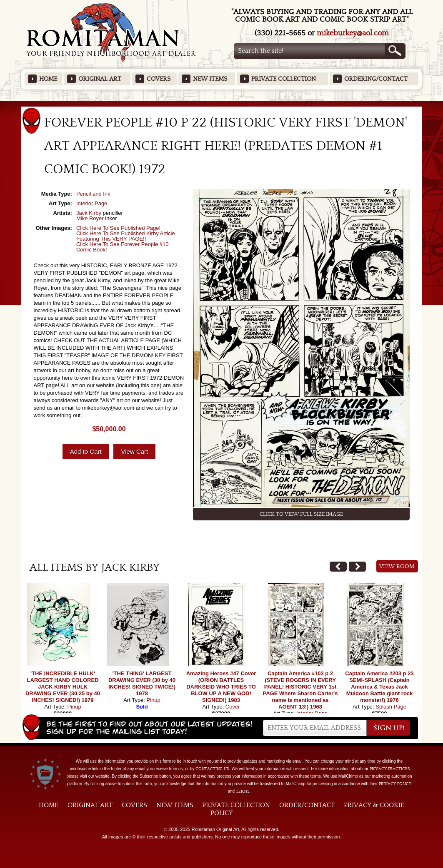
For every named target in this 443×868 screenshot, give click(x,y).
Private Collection (284, 79)
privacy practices (390, 769)
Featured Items (221, 103)
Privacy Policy (395, 784)
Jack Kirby (89, 213)
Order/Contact (307, 805)
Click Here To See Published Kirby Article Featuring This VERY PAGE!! (126, 236)
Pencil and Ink (93, 194)
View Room (397, 567)
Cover (233, 707)
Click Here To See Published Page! (118, 228)
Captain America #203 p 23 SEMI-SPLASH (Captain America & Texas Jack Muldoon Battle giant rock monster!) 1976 (379, 687)
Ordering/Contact (376, 79)
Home (48, 79)
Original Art (100, 79)
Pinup (74, 707)
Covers (159, 79)
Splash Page (391, 707)
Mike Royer (90, 218)
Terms (243, 791)
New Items (210, 79)
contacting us (212, 769)
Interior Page (92, 203)
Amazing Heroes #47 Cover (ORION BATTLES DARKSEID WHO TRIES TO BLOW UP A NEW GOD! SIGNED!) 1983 (221, 687)
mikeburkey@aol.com (353, 33)
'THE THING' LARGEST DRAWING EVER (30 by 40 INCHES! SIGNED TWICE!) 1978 (142, 683)
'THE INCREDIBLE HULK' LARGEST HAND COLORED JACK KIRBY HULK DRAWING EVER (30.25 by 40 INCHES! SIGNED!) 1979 (63, 687)
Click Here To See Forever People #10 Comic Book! (123, 247)
